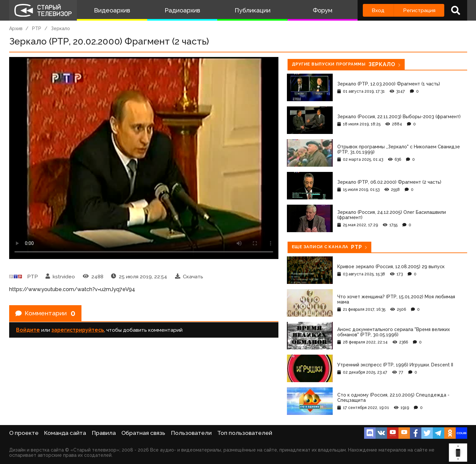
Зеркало (61, 28)
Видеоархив (112, 10)
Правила (104, 433)
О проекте (24, 433)
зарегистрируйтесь (78, 331)
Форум (323, 10)
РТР (37, 28)
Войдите (28, 331)
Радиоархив (182, 10)
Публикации (253, 10)
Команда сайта (65, 433)
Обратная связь (143, 433)
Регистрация (419, 10)
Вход (378, 10)
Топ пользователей (245, 433)
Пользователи (191, 433)
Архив (16, 28)
